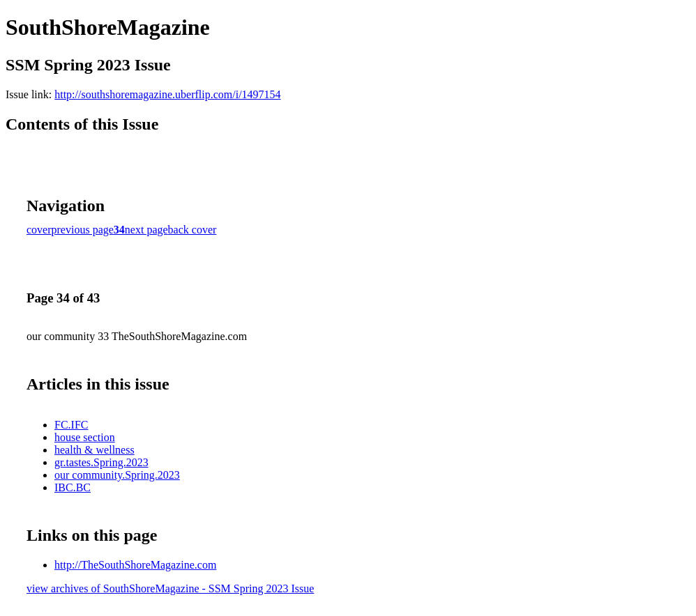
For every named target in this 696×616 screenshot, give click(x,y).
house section (85, 437)
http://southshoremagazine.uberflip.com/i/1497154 (167, 94)
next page (146, 230)
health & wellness (94, 450)
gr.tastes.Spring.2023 (101, 462)
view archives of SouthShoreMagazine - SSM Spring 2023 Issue (170, 588)
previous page (83, 230)
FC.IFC (71, 425)
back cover (192, 230)
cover (39, 230)
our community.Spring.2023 (117, 475)
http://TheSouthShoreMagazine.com (135, 565)
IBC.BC (73, 487)
